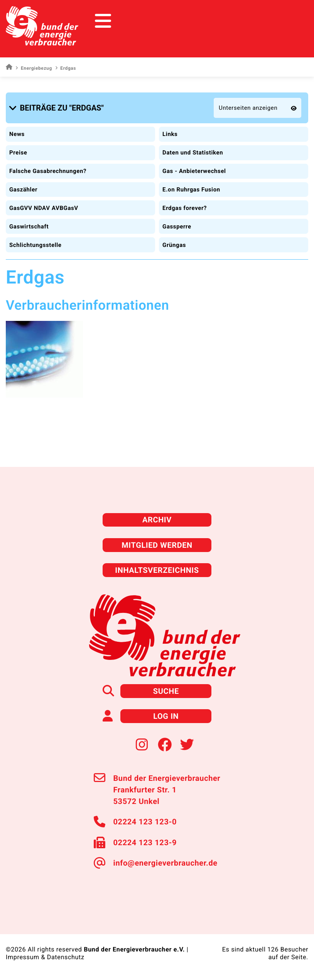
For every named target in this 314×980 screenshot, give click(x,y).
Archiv (157, 520)
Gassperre (177, 227)
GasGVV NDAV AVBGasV (44, 208)
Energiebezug (34, 68)
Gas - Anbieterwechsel (194, 171)
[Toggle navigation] (294, 21)
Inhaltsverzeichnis (157, 570)
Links (170, 134)
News (17, 134)
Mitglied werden (157, 545)
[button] (58, 108)
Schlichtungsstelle (35, 245)
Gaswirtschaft (29, 227)
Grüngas (174, 245)
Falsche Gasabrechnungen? (48, 171)
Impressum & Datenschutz (45, 957)
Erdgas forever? (185, 208)
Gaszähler (23, 190)
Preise (18, 153)
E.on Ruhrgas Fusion (191, 190)
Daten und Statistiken (193, 153)
